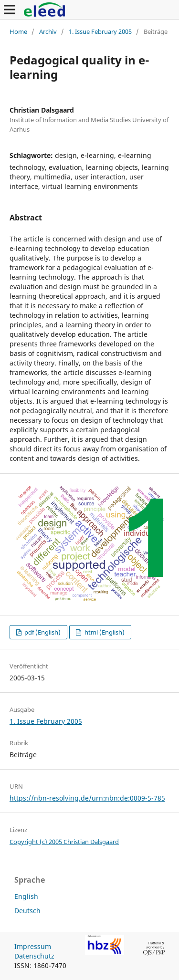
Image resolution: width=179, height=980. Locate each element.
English (26, 896)
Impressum (33, 946)
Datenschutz (34, 956)
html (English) (104, 632)
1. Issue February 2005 (100, 31)
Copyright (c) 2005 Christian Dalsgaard (64, 842)
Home (18, 31)
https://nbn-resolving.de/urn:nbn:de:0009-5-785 (87, 798)
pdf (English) (42, 632)
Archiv (48, 31)
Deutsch (27, 911)
